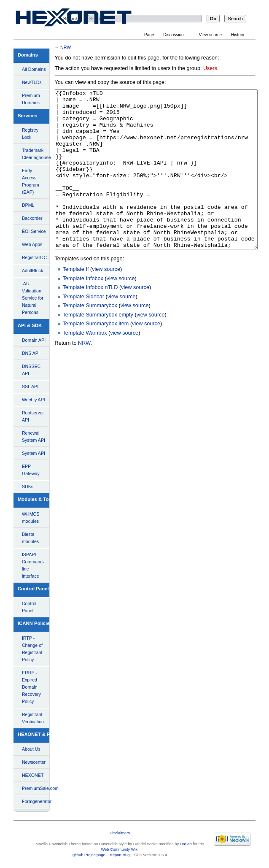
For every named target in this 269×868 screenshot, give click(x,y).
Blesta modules (30, 538)
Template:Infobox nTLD (90, 319)
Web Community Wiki (120, 849)
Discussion (173, 35)
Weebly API (34, 400)
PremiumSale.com (36, 788)
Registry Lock (30, 134)
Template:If (76, 301)
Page (149, 35)
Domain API (34, 340)
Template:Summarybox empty (98, 346)
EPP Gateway (31, 470)
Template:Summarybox (90, 337)
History (238, 35)
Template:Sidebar (84, 328)
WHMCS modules (31, 518)
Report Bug (120, 855)
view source (106, 301)
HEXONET (33, 775)
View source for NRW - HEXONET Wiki (83, 19)
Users (210, 68)
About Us (31, 749)
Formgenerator (36, 801)
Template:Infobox (83, 310)
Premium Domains (31, 99)
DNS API (31, 353)
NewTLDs (32, 82)
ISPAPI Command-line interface (33, 565)
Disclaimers (120, 833)
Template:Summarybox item (96, 355)
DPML (28, 205)
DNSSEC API (31, 370)
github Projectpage (89, 855)
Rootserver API (33, 416)
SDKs (28, 487)
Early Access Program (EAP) (31, 181)
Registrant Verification (33, 718)
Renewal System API (34, 437)
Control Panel (29, 607)
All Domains (34, 69)
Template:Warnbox (85, 365)
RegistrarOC (34, 257)
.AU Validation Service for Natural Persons (33, 298)
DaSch (186, 844)
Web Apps (32, 244)
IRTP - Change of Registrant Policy (32, 649)
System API (34, 453)
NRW (66, 47)
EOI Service (34, 231)
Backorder (32, 218)
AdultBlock (32, 270)
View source (210, 35)
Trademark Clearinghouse (36, 154)
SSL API (30, 387)
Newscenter (34, 762)
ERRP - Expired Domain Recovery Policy (31, 687)
